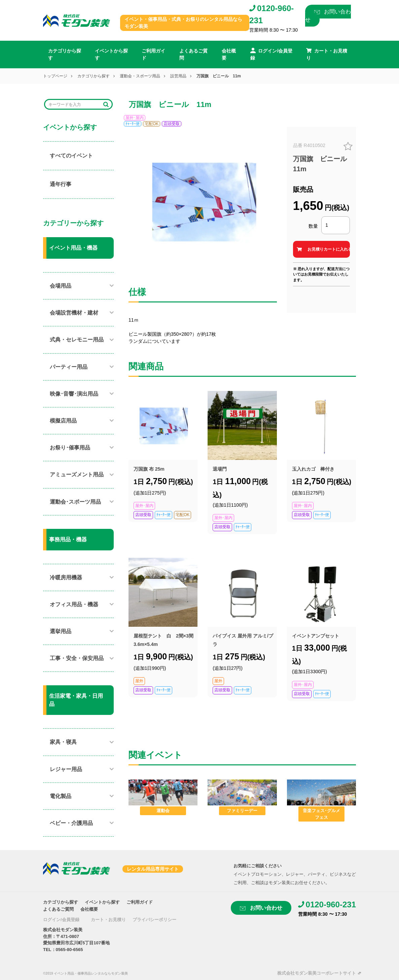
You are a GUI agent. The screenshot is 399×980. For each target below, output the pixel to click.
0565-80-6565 (69, 950)
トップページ (55, 76)
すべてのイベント (71, 156)
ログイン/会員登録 (61, 920)
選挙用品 (61, 631)
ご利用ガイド (153, 54)
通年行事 (61, 184)
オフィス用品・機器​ (74, 604)
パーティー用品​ (69, 367)
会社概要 (229, 54)
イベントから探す (111, 54)
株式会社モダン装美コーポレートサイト (317, 973)
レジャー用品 (66, 769)
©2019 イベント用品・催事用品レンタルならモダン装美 (85, 973)
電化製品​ (61, 796)
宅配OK (152, 124)
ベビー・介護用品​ (71, 823)
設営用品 (178, 76)
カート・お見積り (108, 920)
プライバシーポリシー (154, 920)
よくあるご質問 (193, 54)
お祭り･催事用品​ (70, 448)
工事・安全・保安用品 (77, 658)
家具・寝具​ (63, 742)
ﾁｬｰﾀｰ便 (133, 124)
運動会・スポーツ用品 (140, 76)
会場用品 (61, 286)
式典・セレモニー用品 (77, 340)
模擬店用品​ (63, 421)
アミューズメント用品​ (77, 475)
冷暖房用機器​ (66, 577)
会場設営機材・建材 (74, 313)
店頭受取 (172, 124)
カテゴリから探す (65, 54)
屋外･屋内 (135, 118)
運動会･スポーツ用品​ (75, 502)
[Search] (74, 104)
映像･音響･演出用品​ (74, 394)
